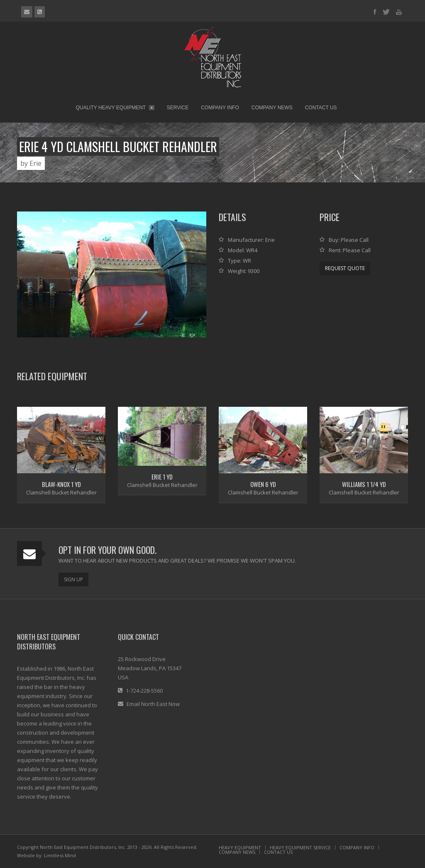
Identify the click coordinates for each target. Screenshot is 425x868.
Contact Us (321, 108)
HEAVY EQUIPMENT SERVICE (300, 847)
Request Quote (345, 268)
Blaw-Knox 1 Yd (61, 484)
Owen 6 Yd (263, 484)
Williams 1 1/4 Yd (364, 484)
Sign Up (73, 579)
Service (178, 108)
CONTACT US (278, 852)
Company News (272, 108)
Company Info (220, 108)
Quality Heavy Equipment (115, 108)
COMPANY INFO (357, 847)
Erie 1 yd (162, 477)
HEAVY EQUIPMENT (240, 847)
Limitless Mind (60, 855)
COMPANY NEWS (237, 852)
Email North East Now (153, 704)
